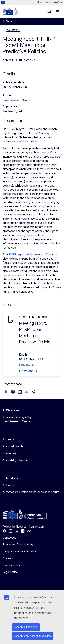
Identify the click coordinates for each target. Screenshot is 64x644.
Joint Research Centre (16, 100)
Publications (13, 30)
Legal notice (10, 572)
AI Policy (8, 485)
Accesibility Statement (16, 460)
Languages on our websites (20, 551)
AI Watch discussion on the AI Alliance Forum (31, 492)
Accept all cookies (26, 627)
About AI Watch (13, 446)
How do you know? (50, 2)
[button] (27, 365)
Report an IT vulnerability (18, 544)
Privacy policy (11, 565)
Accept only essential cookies (33, 636)
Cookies (8, 558)
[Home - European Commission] (11, 11)
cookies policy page (26, 602)
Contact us (9, 453)
